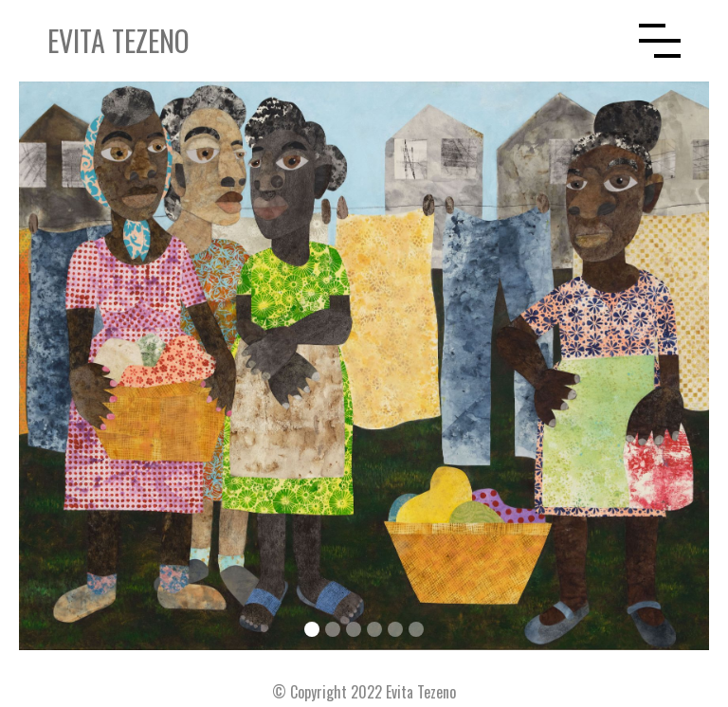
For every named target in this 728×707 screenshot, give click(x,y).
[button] (660, 41)
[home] (343, 41)
